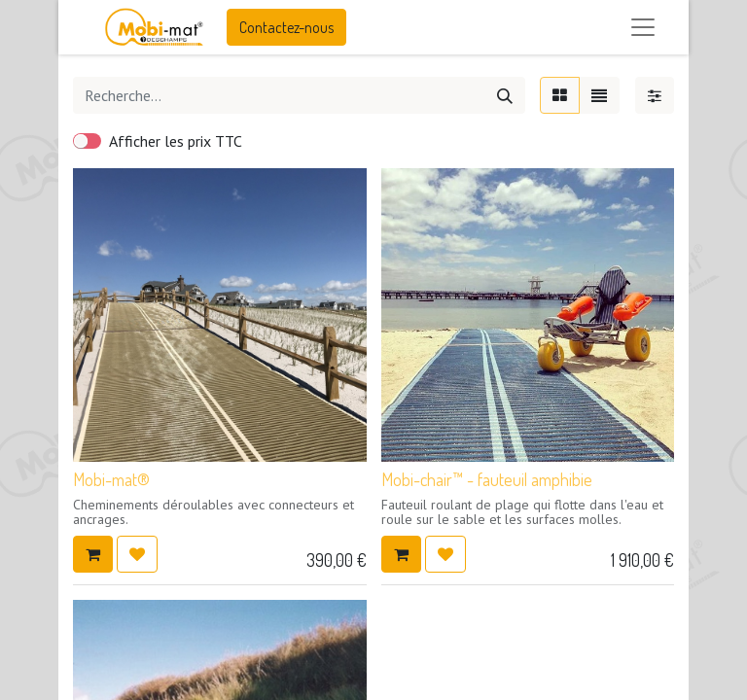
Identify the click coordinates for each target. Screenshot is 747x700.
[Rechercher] (505, 95)
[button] (93, 554)
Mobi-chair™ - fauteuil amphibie (487, 479)
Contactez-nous (286, 27)
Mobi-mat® (111, 479)
